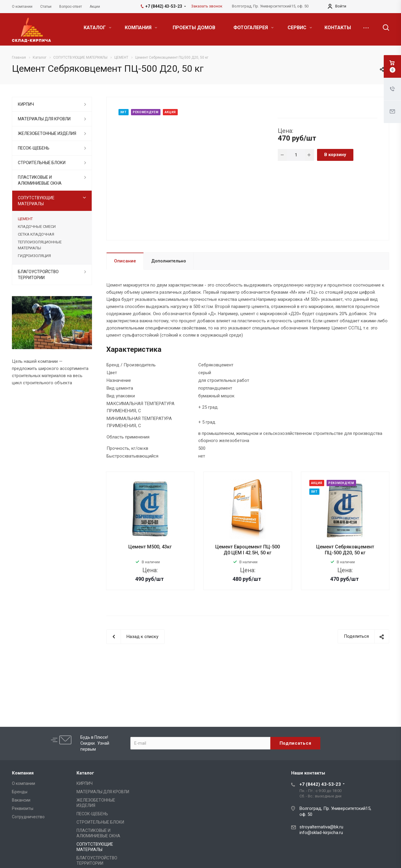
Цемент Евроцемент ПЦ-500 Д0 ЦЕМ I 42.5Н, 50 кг (248, 550)
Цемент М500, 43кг (150, 547)
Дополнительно (169, 261)
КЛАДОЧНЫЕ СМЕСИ (37, 227)
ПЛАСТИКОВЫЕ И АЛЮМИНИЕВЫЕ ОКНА (40, 180)
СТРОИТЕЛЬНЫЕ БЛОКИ (42, 163)
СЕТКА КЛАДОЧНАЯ (36, 234)
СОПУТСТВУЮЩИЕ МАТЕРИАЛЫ (36, 201)
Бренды (20, 792)
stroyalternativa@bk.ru (321, 827)
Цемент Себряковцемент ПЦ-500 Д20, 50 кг (345, 550)
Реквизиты (23, 808)
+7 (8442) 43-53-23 (320, 784)
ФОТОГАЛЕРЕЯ (253, 28)
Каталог (85, 773)
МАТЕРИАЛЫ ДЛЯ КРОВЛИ (44, 119)
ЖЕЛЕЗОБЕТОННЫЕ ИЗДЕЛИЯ (47, 133)
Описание (125, 261)
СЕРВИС (300, 28)
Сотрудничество (28, 817)
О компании (24, 783)
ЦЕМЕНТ (25, 219)
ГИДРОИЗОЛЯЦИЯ (34, 256)
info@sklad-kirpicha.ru (321, 833)
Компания (23, 773)
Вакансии (21, 800)
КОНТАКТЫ (338, 28)
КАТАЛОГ (97, 28)
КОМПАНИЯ (141, 28)
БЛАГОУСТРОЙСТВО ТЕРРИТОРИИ (38, 275)
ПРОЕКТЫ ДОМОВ (194, 28)
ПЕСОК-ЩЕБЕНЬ (34, 148)
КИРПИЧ (26, 104)
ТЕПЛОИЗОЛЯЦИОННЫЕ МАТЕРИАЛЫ (40, 245)
